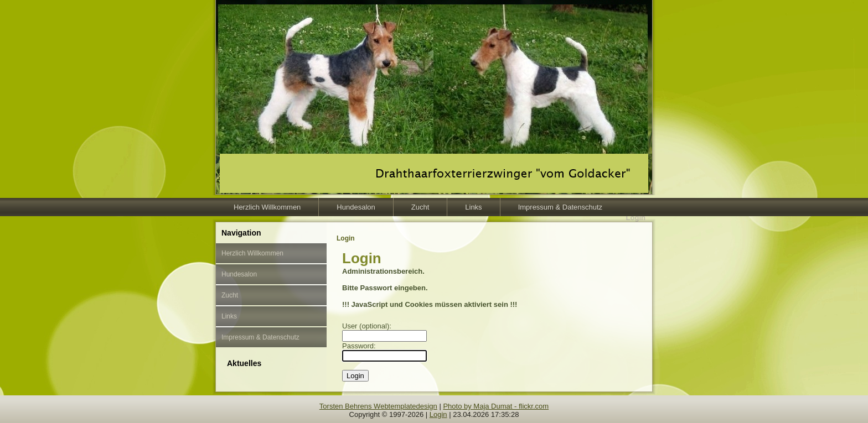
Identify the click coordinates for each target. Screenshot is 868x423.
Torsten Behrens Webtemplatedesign (378, 406)
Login (438, 414)
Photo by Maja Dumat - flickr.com (496, 406)
